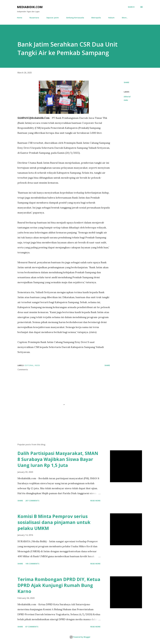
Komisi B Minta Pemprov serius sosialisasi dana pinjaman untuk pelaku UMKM (54, 522)
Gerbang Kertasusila (75, 18)
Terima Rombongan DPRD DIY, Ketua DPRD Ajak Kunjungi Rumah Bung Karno (59, 585)
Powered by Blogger (80, 637)
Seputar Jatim (53, 18)
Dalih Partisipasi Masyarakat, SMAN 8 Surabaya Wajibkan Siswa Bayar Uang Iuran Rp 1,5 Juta (58, 459)
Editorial (127, 97)
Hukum (111, 18)
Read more (95, 501)
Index (126, 100)
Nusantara (34, 18)
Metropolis (96, 18)
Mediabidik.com (30, 7)
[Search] (131, 7)
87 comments (32, 627)
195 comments (32, 564)
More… (125, 18)
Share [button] (126, 82)
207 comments (32, 501)
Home (20, 18)
